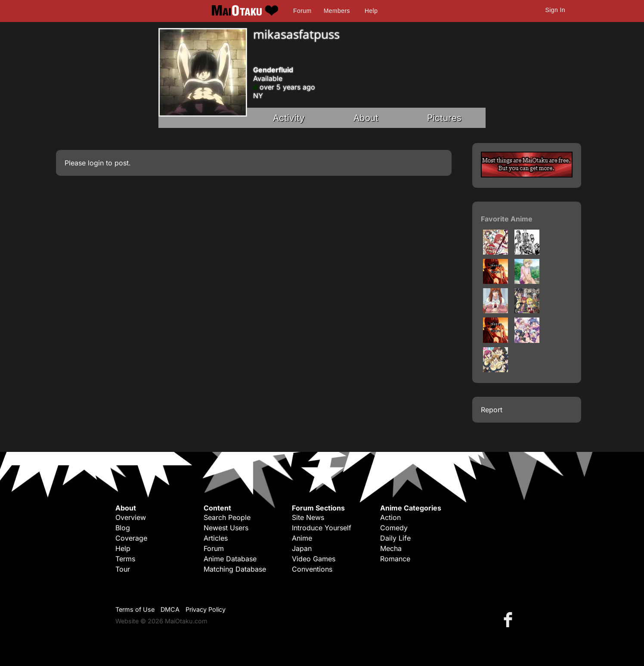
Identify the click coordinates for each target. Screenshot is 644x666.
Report (492, 410)
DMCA (170, 609)
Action (390, 517)
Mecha (391, 548)
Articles (216, 538)
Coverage (131, 538)
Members (337, 11)
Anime (302, 538)
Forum (302, 11)
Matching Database (235, 569)
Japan (302, 548)
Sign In (555, 10)
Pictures (444, 118)
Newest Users (226, 528)
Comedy (394, 528)
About (366, 118)
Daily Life (395, 538)
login (96, 163)
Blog (123, 528)
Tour (123, 569)
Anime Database (230, 559)
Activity (289, 118)
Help (371, 11)
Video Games (314, 559)
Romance (395, 559)
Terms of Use (135, 609)
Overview (131, 517)
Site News (308, 517)
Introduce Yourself (322, 528)
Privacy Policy (206, 609)
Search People (227, 517)
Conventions (312, 569)
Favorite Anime (507, 219)
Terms (125, 559)
